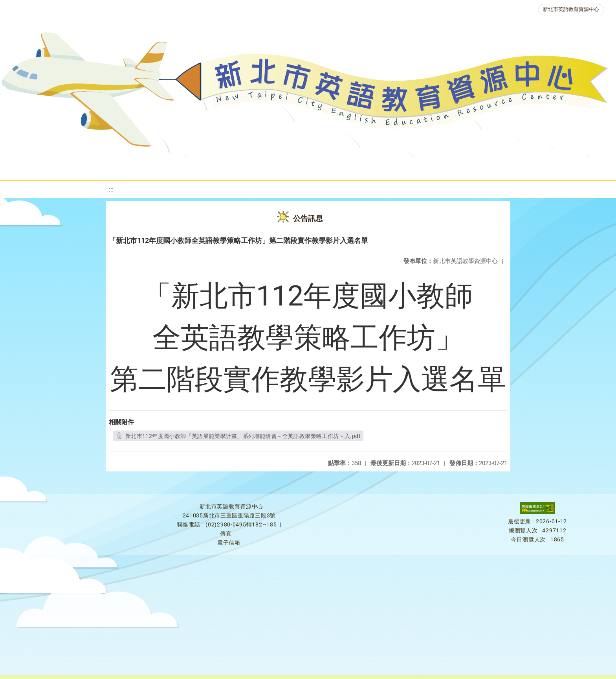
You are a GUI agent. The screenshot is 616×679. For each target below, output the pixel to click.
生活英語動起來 (469, 167)
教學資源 (167, 167)
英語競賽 (366, 167)
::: (111, 189)
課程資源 (120, 167)
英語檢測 (319, 167)
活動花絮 (571, 167)
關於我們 (35, 167)
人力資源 (413, 167)
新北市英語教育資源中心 (571, 9)
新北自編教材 (220, 167)
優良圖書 (272, 167)
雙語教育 (524, 167)
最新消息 (82, 167)
